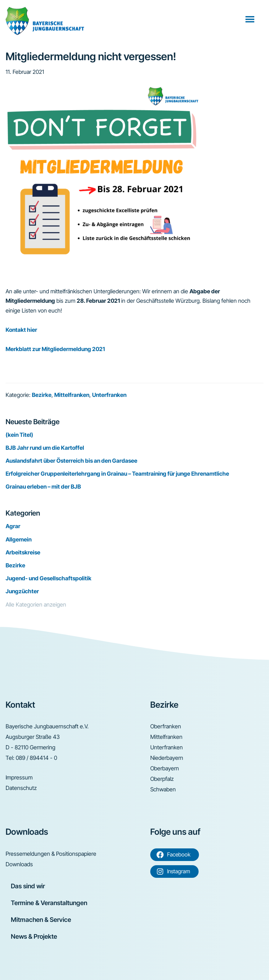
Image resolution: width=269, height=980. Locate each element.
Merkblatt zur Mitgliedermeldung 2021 (55, 349)
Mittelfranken (72, 395)
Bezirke (42, 395)
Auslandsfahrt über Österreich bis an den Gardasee (71, 461)
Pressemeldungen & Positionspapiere (51, 854)
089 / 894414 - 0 (36, 758)
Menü (251, 19)
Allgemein (19, 539)
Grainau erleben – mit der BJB (43, 486)
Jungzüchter (22, 591)
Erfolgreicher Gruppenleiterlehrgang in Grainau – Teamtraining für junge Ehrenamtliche (117, 474)
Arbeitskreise (23, 552)
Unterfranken (109, 395)
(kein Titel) (19, 435)
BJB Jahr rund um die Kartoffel (45, 448)
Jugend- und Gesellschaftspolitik (49, 578)
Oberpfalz (162, 779)
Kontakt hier (21, 330)
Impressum (19, 777)
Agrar (13, 526)
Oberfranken (166, 726)
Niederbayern (167, 758)
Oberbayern (165, 768)
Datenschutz (21, 788)
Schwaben (163, 789)
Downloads (19, 864)
